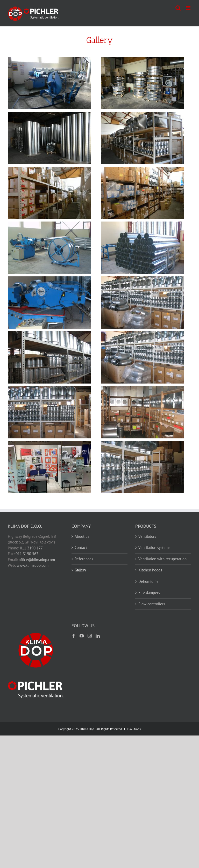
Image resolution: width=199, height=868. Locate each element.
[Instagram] (90, 636)
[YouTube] (82, 636)
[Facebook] (74, 636)
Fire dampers (149, 593)
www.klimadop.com (33, 565)
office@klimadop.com (37, 560)
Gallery (80, 570)
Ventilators (147, 536)
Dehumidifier (149, 581)
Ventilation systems (154, 547)
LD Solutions (132, 729)
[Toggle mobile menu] (189, 8)
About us (82, 536)
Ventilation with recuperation (162, 559)
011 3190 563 (27, 554)
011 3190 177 (31, 548)
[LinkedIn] (98, 636)
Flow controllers (152, 604)
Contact (81, 547)
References (84, 559)
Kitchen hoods (150, 570)
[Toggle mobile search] (178, 8)
